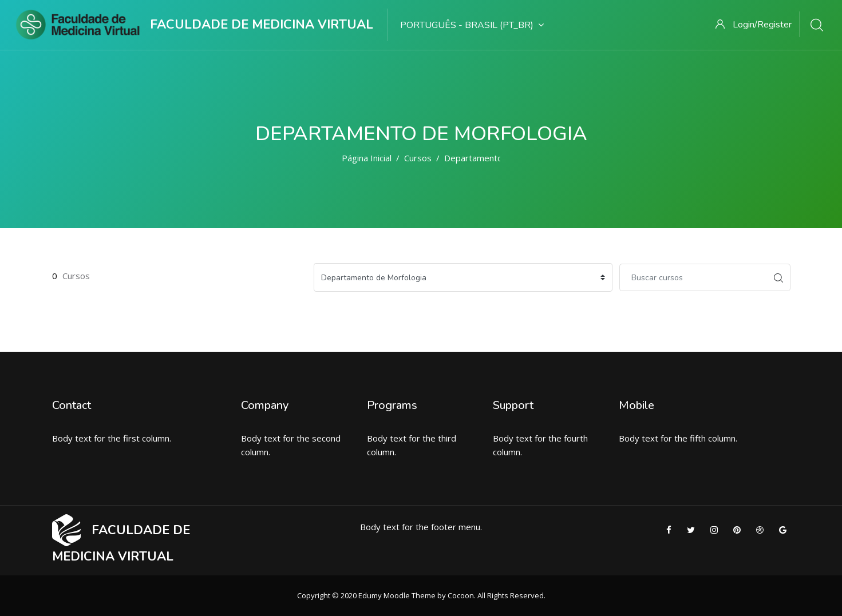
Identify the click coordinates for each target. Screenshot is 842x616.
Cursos (418, 158)
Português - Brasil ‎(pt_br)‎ (472, 25)
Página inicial (367, 158)
